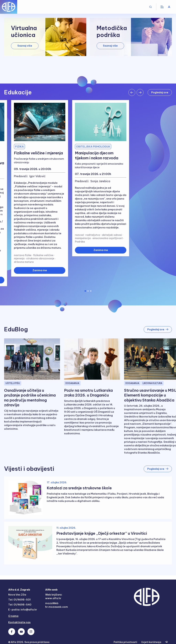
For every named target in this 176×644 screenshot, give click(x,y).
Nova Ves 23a (17, 595)
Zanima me (40, 270)
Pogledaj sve (160, 92)
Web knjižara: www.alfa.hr (54, 596)
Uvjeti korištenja (151, 642)
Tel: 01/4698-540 (20, 605)
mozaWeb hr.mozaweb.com (57, 605)
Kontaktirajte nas (19, 622)
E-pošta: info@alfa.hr (23, 610)
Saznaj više (25, 46)
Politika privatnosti (125, 642)
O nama (13, 616)
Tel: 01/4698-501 (19, 600)
